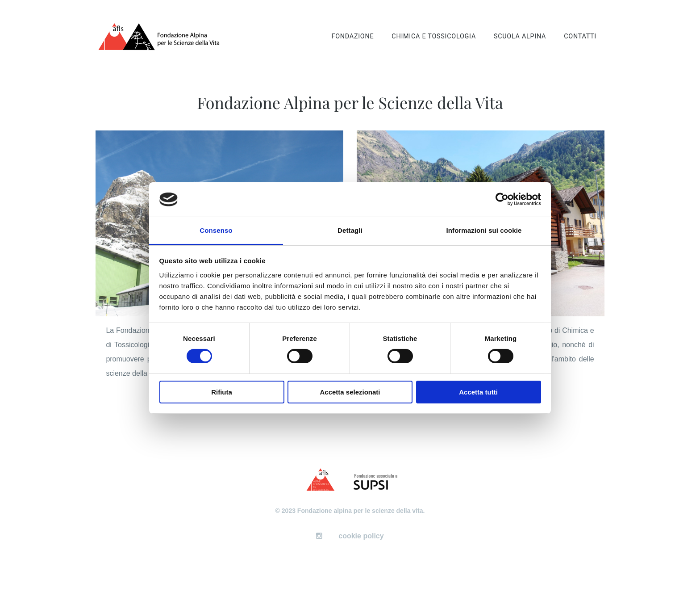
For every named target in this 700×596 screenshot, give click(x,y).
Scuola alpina (520, 36)
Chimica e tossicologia (434, 36)
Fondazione (352, 36)
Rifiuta (222, 392)
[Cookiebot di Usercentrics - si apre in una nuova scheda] (502, 199)
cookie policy (361, 536)
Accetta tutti (478, 392)
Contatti (580, 36)
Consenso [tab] (216, 230)
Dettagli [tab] (350, 230)
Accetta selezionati (350, 392)
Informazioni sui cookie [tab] (484, 230)
